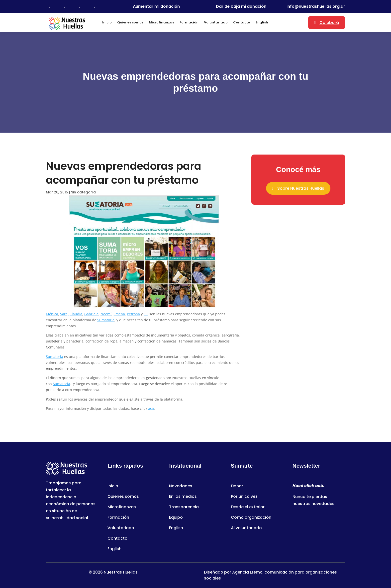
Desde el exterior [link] (248, 507)
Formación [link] (189, 22)
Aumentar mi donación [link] (156, 6)
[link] (50, 6)
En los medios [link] (183, 497)
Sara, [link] (64, 314)
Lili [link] (146, 314)
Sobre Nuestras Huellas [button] (301, 188)
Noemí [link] (106, 314)
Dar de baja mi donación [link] (241, 6)
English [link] (262, 22)
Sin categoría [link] (83, 192)
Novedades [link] (181, 487)
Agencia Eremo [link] (247, 572)
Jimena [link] (119, 314)
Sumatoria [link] (106, 320)
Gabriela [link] (91, 314)
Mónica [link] (52, 314)
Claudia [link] (76, 314)
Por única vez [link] (244, 497)
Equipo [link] (176, 518)
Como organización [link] (251, 518)
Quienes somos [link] (130, 22)
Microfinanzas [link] (161, 22)
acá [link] (151, 408)
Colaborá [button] (329, 23)
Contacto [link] (242, 22)
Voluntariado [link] (216, 22)
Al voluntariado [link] (246, 528)
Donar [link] (237, 487)
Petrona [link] (133, 314)
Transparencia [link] (184, 507)
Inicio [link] (107, 22)
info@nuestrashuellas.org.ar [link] (316, 6)
